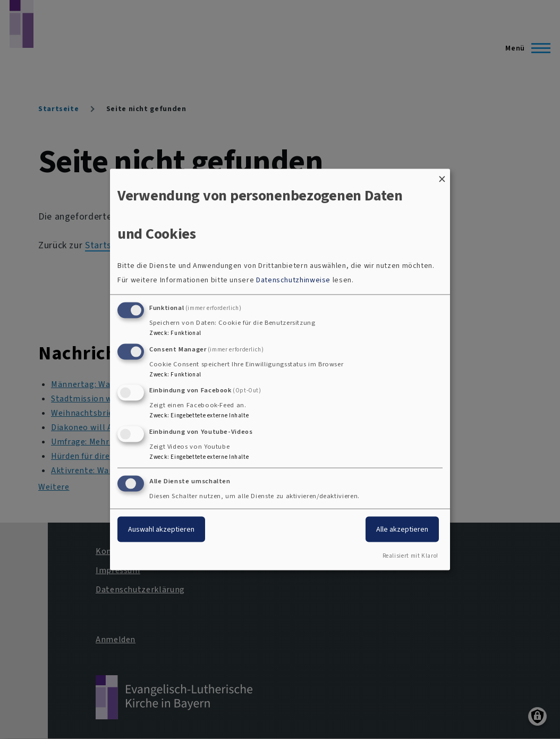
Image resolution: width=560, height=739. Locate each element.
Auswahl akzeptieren (161, 529)
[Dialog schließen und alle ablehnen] (442, 176)
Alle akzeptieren (402, 529)
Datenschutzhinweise (293, 279)
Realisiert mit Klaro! (410, 555)
